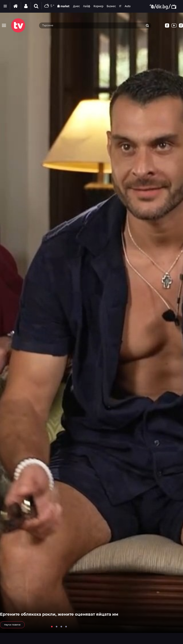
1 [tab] (52, 627)
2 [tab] (57, 627)
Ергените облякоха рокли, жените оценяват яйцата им (59, 614)
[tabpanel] (91, 323)
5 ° (49, 6)
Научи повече (12, 625)
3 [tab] (61, 627)
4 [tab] (66, 627)
